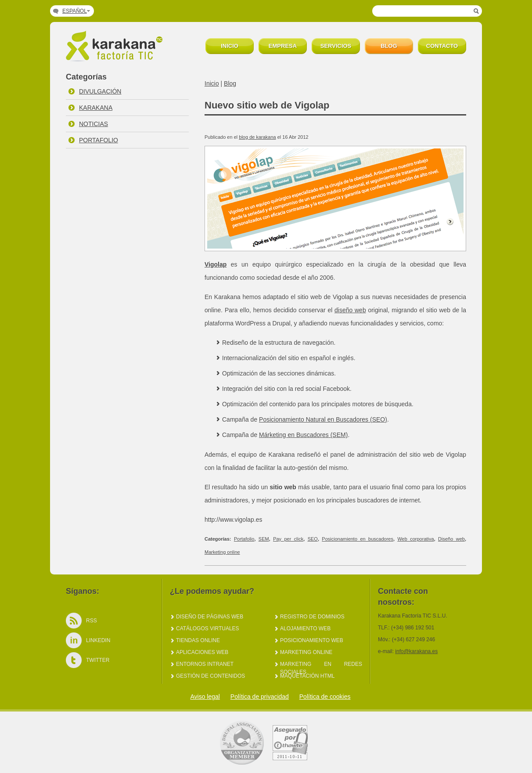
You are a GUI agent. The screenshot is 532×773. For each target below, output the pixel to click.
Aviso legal (205, 697)
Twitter (98, 660)
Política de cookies (325, 697)
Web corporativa (415, 539)
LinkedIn (98, 640)
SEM (264, 539)
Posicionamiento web (312, 640)
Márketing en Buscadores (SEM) (303, 435)
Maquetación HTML (307, 676)
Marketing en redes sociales (321, 665)
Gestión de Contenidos (210, 676)
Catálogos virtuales (208, 629)
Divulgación (100, 91)
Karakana (96, 108)
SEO (313, 539)
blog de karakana (257, 137)
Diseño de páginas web (210, 617)
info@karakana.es (416, 651)
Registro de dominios (312, 617)
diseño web (350, 310)
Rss (92, 621)
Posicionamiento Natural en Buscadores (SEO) (323, 419)
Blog (230, 83)
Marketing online (222, 552)
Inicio (212, 83)
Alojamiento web (305, 629)
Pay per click (288, 539)
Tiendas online (198, 640)
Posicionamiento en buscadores (358, 539)
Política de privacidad (260, 697)
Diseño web (451, 539)
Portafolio (99, 140)
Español (75, 11)
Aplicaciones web (202, 652)
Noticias (93, 124)
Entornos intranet (205, 664)
